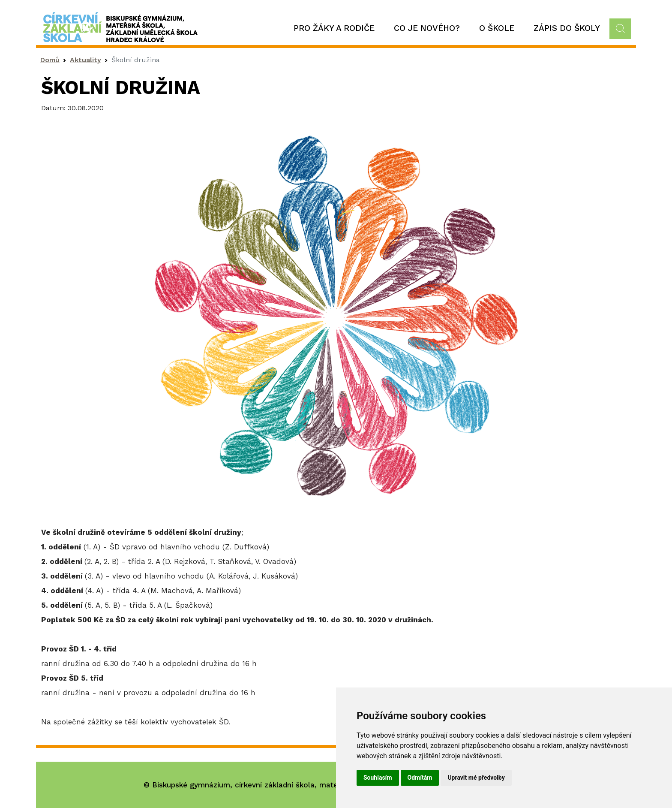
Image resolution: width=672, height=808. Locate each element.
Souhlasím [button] (378, 778)
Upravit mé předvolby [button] (476, 778)
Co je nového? (427, 28)
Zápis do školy (567, 28)
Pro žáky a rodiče (334, 28)
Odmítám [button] (420, 778)
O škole (497, 28)
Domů (50, 60)
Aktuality (85, 60)
